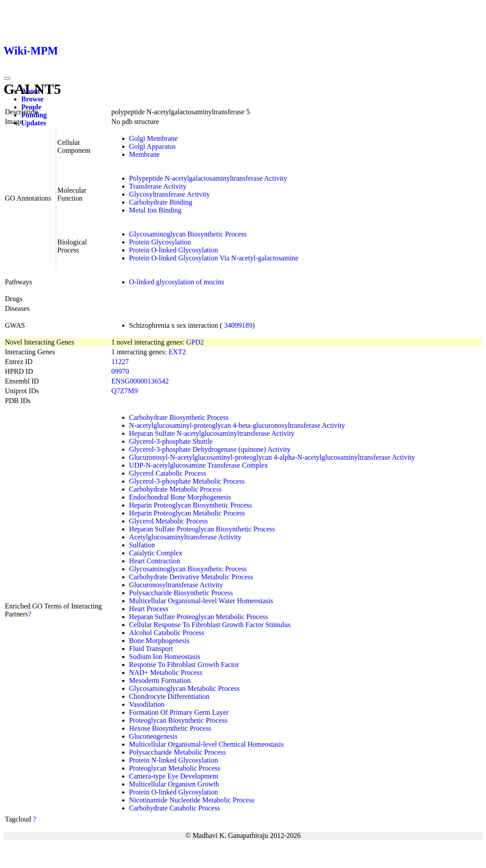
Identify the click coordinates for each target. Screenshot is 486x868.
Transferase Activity (158, 186)
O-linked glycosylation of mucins (177, 282)
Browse (32, 99)
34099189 (238, 325)
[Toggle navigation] (7, 78)
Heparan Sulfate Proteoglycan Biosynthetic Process (202, 529)
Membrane (145, 154)
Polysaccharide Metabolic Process (178, 752)
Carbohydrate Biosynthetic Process (179, 417)
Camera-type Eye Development (174, 776)
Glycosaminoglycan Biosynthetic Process (188, 234)
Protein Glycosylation (160, 242)
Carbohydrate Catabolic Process (175, 808)
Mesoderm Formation (160, 680)
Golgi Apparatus (152, 146)
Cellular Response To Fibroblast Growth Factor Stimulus (210, 625)
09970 (120, 371)
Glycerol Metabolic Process (169, 521)
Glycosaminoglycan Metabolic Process (185, 688)
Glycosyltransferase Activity (170, 194)
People (31, 107)
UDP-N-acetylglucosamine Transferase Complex (199, 465)
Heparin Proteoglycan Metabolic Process (187, 513)
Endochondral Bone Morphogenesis (180, 497)
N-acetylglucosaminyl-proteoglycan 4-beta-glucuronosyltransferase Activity (237, 425)
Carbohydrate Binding (161, 202)
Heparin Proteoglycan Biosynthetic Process (191, 505)
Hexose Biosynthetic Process (170, 728)
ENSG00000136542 (140, 381)
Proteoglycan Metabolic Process (175, 768)
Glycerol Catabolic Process (168, 473)
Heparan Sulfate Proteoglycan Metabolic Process (199, 617)
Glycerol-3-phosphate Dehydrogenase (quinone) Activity (210, 449)
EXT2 (177, 352)
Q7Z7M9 (125, 391)
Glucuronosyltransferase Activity (176, 585)
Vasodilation (147, 704)
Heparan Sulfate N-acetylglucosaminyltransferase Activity (212, 433)
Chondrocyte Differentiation (169, 696)
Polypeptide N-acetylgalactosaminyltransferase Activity (208, 178)
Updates (34, 123)
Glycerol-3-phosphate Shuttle (171, 441)
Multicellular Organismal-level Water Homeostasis (201, 601)
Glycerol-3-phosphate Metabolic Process (187, 481)
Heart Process (149, 609)
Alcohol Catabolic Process (167, 633)
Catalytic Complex (156, 553)
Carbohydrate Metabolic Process (175, 489)
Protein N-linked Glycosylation (174, 760)
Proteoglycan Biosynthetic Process (178, 720)
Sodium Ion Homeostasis (165, 657)
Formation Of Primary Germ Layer (179, 712)
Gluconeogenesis (153, 736)
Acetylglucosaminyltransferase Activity (185, 537)
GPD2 (195, 342)
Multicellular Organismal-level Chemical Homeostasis (206, 744)
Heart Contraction (155, 561)
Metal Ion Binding (155, 210)
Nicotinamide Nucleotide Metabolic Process (192, 800)
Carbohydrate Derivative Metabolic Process (191, 577)
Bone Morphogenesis (159, 641)
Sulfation (142, 545)
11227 (120, 362)
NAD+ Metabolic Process (166, 672)
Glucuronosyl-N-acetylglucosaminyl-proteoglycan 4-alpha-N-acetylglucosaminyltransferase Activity (272, 457)
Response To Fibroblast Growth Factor (184, 665)
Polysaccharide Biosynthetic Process (181, 593)
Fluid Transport (151, 649)
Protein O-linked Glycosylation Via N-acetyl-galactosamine (214, 258)
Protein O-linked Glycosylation (174, 250)
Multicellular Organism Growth (174, 784)
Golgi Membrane (154, 138)
